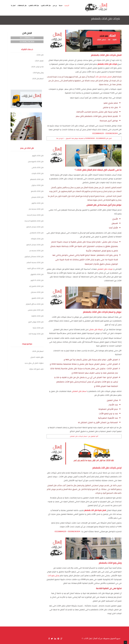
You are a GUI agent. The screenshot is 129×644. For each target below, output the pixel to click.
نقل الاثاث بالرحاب (37, 173)
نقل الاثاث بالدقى (38, 167)
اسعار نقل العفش (79, 391)
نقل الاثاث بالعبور (38, 298)
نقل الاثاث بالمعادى (37, 233)
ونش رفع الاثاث (38, 73)
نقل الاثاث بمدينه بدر (36, 251)
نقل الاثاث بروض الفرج (36, 322)
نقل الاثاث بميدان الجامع (35, 227)
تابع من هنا (60, 138)
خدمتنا (61, 5)
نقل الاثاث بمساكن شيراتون (34, 256)
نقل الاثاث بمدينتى (37, 292)
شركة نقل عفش (96, 329)
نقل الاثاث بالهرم (38, 156)
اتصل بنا (13, 5)
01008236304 (112, 133)
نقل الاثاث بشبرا (38, 328)
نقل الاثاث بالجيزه (46, 5)
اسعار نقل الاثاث (38, 79)
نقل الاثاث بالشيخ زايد (36, 286)
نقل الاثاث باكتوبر (38, 203)
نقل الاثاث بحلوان (37, 185)
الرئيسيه (67, 5)
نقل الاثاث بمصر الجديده (35, 215)
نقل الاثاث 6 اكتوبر (37, 280)
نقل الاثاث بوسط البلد (36, 334)
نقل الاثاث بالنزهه (37, 316)
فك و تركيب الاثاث (37, 67)
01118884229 (98, 133)
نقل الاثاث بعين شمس (36, 310)
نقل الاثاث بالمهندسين (36, 161)
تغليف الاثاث (39, 61)
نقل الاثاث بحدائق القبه (35, 268)
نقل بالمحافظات (22, 5)
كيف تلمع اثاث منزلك (36, 369)
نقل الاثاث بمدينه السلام (35, 262)
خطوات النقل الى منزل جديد (34, 363)
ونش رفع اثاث (54, 576)
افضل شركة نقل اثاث (103, 77)
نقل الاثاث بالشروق (37, 274)
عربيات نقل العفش (105, 269)
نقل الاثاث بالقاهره (34, 5)
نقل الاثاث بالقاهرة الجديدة (34, 221)
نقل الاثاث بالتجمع (37, 191)
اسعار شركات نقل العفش (79, 436)
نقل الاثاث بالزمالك (37, 239)
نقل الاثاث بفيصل (37, 197)
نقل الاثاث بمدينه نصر (36, 209)
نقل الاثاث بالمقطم (37, 179)
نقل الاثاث (40, 55)
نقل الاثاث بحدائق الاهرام (35, 304)
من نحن (55, 5)
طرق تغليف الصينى (37, 357)
